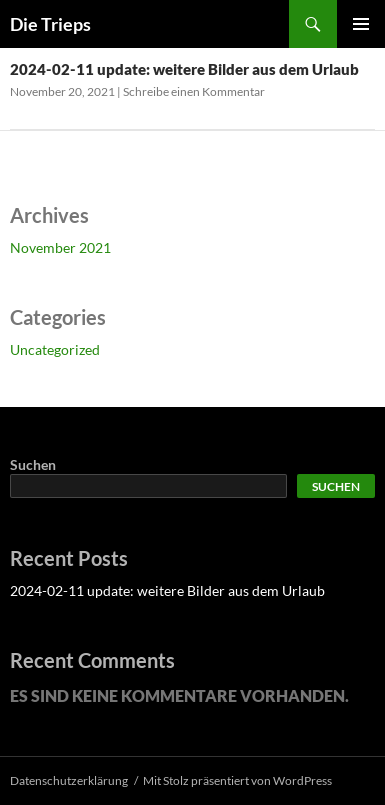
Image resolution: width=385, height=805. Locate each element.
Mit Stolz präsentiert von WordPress (237, 780)
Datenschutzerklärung (69, 780)
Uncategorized (55, 349)
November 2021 (60, 247)
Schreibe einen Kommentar (194, 91)
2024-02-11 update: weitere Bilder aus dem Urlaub (184, 69)
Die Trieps (50, 24)
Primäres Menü (361, 24)
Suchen (33, 464)
